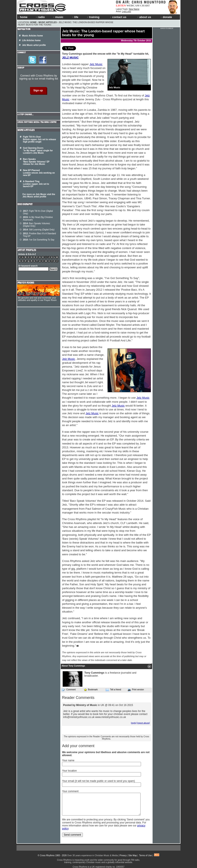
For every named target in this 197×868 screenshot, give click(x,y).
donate (166, 17)
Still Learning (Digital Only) (39, 230)
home (23, 17)
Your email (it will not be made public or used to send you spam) (98, 781)
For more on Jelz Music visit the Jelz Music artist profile (39, 195)
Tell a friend (113, 690)
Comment (69, 690)
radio (40, 17)
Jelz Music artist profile (34, 45)
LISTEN (121, 5)
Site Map (133, 855)
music (58, 17)
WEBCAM (133, 5)
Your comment (70, 791)
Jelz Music (96, 64)
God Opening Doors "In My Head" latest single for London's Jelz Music (38, 150)
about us (144, 17)
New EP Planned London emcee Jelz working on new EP (39, 173)
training (93, 17)
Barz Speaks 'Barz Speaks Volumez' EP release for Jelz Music (36, 162)
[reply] (134, 723)
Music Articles (48, 22)
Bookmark (91, 690)
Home (33, 22)
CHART (145, 5)
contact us (118, 17)
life (75, 17)
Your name (68, 760)
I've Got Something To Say (39, 240)
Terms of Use (145, 855)
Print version (136, 690)
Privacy (123, 855)
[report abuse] (143, 723)
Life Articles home (31, 40)
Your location (69, 771)
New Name (134, 9)
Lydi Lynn (126, 11)
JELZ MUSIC (70, 58)
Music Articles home (33, 36)
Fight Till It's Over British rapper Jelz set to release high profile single (39, 139)
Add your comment (78, 746)
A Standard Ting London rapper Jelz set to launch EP (36, 184)
